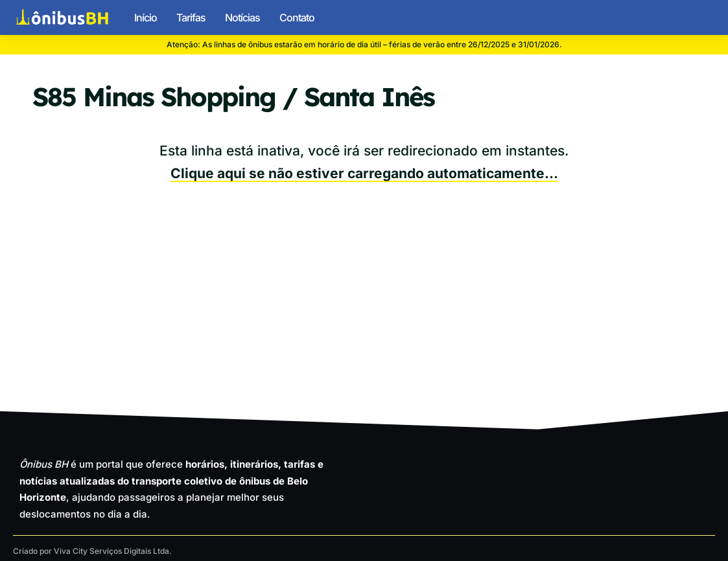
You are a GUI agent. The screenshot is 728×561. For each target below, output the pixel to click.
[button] (704, 17)
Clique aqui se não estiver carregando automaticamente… (364, 173)
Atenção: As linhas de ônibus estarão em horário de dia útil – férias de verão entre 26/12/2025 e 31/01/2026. (364, 44)
